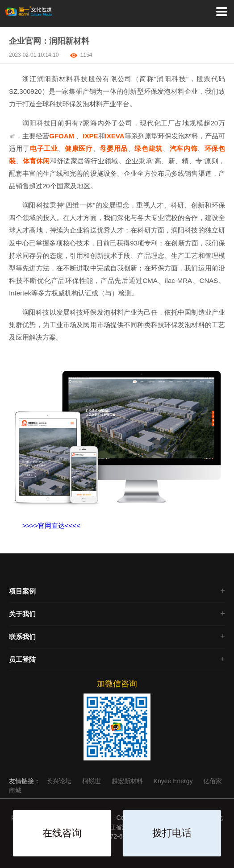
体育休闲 (36, 161)
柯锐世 (92, 781)
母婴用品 (114, 148)
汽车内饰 (184, 148)
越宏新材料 (128, 781)
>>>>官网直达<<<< (51, 525)
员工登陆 (22, 659)
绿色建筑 (148, 148)
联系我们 (22, 637)
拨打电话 (172, 833)
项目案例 (22, 591)
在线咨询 (62, 833)
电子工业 (44, 148)
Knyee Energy (174, 781)
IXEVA (115, 136)
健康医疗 (79, 148)
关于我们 (22, 614)
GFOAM (62, 136)
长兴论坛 (60, 781)
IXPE (90, 136)
